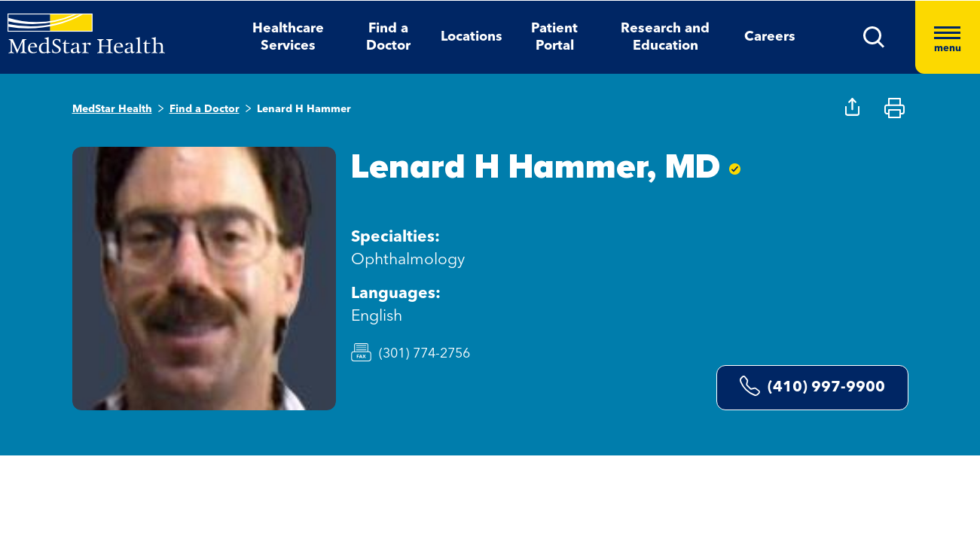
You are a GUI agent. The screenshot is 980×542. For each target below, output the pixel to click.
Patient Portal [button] (554, 37)
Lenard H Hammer (304, 109)
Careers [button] (770, 37)
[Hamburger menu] (948, 37)
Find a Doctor (205, 109)
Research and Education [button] (665, 37)
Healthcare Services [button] (288, 37)
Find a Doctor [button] (388, 37)
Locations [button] (472, 37)
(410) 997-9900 (812, 386)
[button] (874, 37)
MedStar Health (112, 109)
